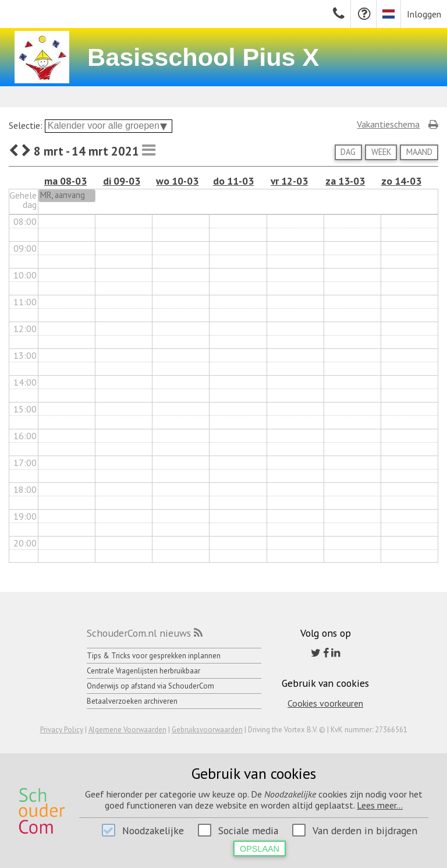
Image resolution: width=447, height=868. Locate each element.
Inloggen (424, 14)
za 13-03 (345, 181)
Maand (419, 152)
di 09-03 (122, 181)
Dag (348, 152)
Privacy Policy (62, 730)
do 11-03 (233, 181)
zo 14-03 (401, 181)
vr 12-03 (289, 181)
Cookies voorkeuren (325, 703)
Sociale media (248, 830)
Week (381, 152)
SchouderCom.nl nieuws (139, 633)
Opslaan (260, 849)
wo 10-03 (177, 181)
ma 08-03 (65, 181)
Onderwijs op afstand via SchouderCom (150, 686)
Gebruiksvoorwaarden (207, 730)
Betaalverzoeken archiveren (132, 701)
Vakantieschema (388, 124)
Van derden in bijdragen (365, 830)
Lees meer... (380, 805)
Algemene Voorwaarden (127, 730)
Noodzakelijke (153, 830)
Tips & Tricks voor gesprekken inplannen (154, 656)
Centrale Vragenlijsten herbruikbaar (143, 671)
